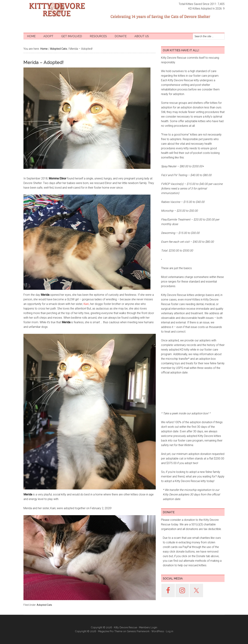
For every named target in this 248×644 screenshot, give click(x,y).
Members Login (148, 627)
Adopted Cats (44, 605)
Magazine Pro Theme (110, 631)
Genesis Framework (138, 631)
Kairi (86, 304)
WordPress (158, 631)
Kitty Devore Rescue (57, 10)
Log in (170, 631)
